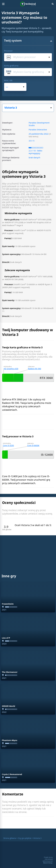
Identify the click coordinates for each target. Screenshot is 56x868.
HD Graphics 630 (11, 369)
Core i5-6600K (33, 445)
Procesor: (8, 51)
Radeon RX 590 (34, 369)
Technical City (28, 4)
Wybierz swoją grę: (51, 108)
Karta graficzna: (11, 66)
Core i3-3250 (8, 445)
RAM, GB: (8, 80)
